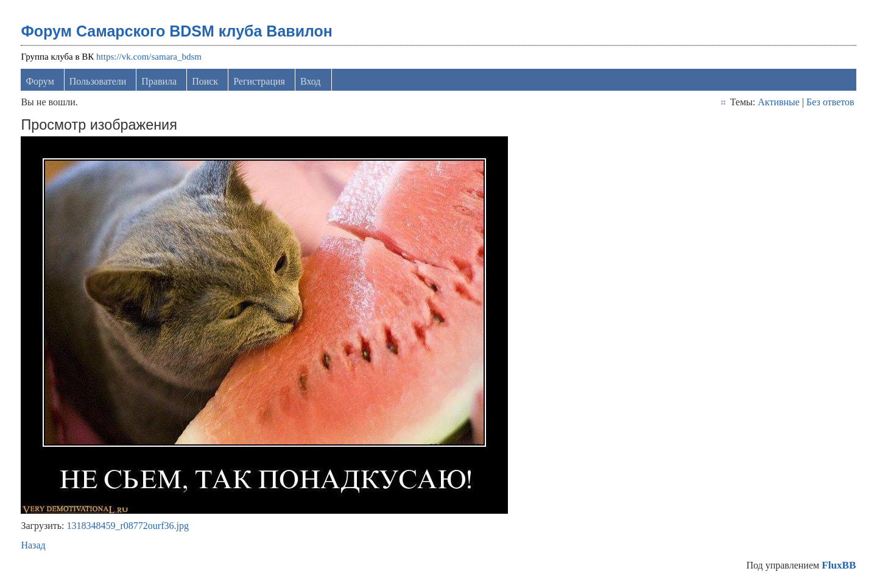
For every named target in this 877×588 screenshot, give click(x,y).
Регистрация (259, 81)
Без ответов (830, 102)
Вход (311, 81)
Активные (779, 102)
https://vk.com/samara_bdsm (149, 57)
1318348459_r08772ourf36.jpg (128, 526)
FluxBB (839, 565)
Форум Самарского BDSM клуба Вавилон (177, 31)
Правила (159, 81)
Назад (33, 545)
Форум (40, 81)
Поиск (205, 81)
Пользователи (98, 81)
